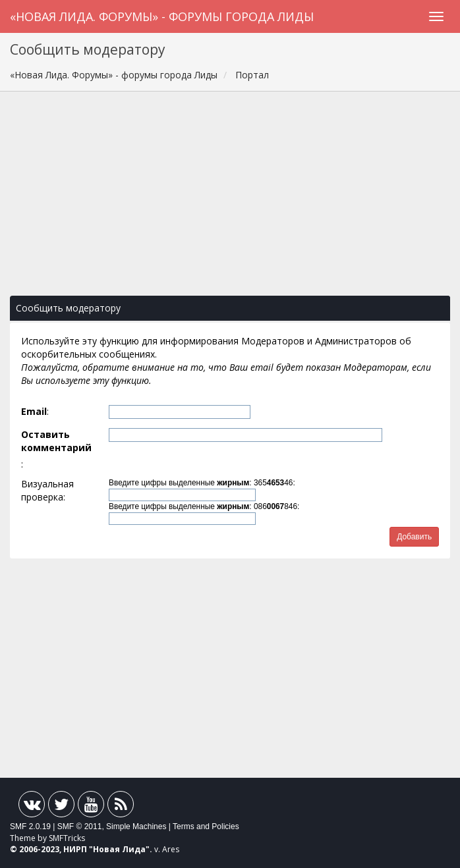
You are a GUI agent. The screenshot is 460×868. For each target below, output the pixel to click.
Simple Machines (136, 827)
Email (34, 411)
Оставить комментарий (56, 441)
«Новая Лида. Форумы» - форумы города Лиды (162, 16)
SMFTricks (67, 838)
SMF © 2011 (80, 827)
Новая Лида (119, 849)
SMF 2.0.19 (30, 827)
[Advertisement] (230, 200)
